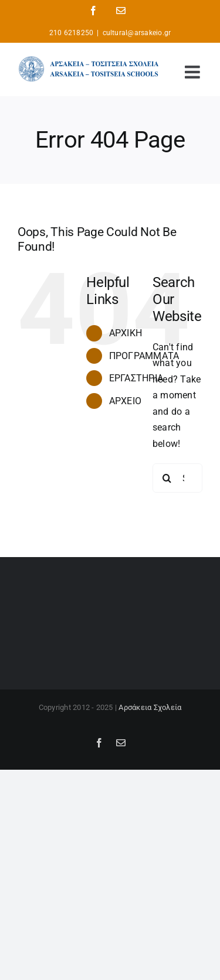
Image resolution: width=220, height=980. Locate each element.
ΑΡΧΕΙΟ (125, 401)
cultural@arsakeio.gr (137, 33)
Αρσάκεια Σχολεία (150, 707)
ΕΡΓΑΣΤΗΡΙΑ (136, 378)
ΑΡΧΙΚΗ (126, 333)
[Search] (167, 478)
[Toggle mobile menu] (194, 72)
